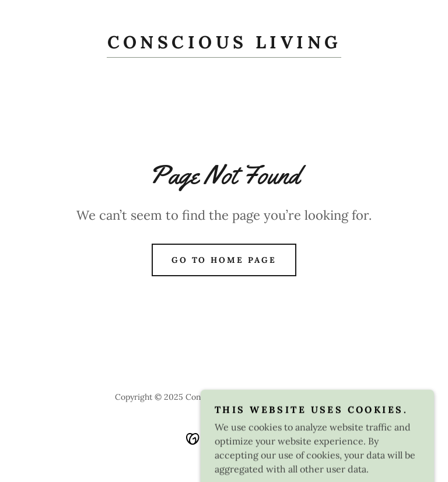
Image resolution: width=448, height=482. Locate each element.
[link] (224, 45)
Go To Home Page (224, 260)
